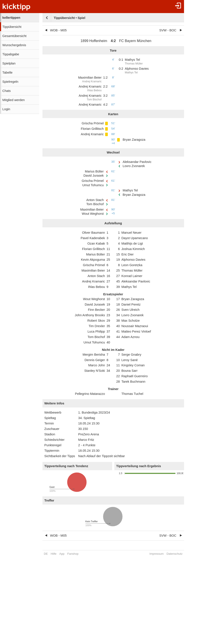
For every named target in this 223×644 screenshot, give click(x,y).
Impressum (156, 554)
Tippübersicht (12, 27)
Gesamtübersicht (14, 36)
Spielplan (9, 63)
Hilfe (54, 554)
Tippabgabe (11, 54)
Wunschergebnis (14, 45)
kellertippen (11, 18)
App (62, 554)
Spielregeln (10, 82)
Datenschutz (175, 554)
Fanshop (73, 554)
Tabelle (7, 73)
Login (6, 109)
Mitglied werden (14, 100)
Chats (7, 91)
